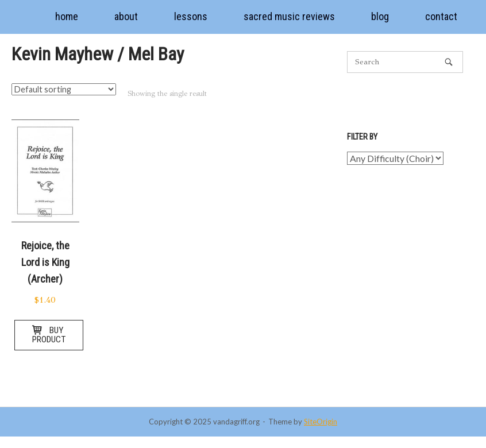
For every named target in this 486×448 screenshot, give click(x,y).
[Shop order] (64, 89)
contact (441, 16)
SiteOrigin (321, 422)
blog (380, 16)
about (126, 16)
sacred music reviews (289, 16)
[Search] (449, 62)
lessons (191, 16)
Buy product (49, 335)
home (67, 16)
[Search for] (405, 62)
